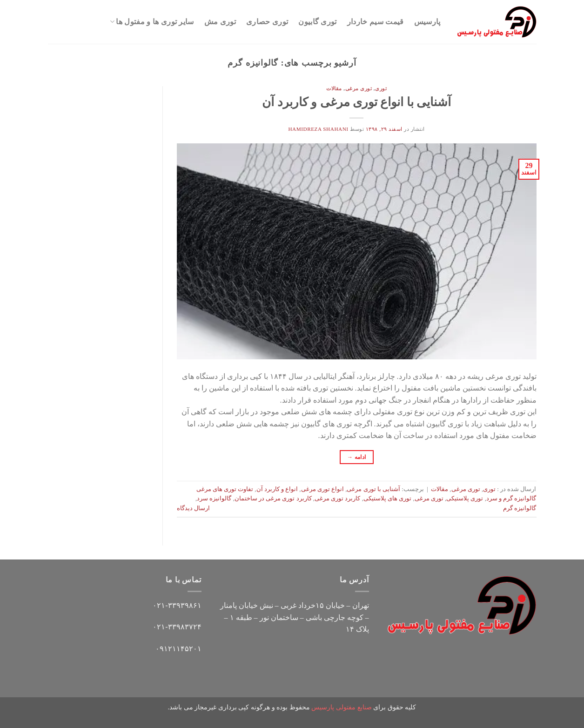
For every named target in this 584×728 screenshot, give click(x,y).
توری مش (220, 22)
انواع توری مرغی (322, 489)
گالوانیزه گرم (520, 508)
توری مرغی (359, 88)
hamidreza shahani (318, 129)
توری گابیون (318, 22)
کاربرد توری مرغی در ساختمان (273, 499)
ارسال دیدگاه (193, 508)
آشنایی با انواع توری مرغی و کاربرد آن (356, 102)
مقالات (334, 88)
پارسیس (427, 22)
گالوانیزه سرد (214, 499)
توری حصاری (267, 22)
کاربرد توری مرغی (337, 499)
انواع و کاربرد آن (277, 489)
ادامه (357, 457)
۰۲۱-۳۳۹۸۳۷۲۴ (177, 627)
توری (381, 88)
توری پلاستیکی (465, 499)
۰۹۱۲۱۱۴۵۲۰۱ (178, 649)
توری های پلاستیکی (387, 499)
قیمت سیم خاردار (376, 22)
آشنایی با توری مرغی (373, 489)
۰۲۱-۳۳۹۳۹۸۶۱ (177, 605)
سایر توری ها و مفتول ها (152, 22)
